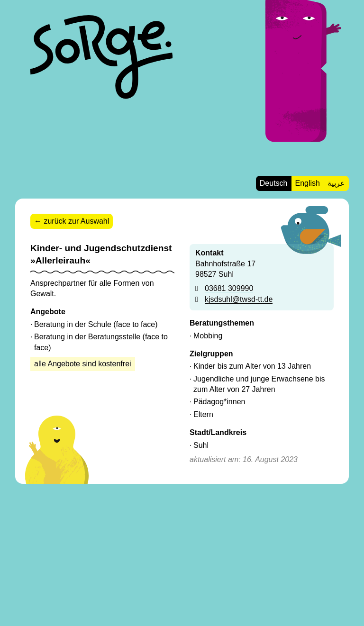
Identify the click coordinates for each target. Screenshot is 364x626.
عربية (336, 183)
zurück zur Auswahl (76, 221)
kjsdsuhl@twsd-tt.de (239, 299)
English (308, 183)
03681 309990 (229, 288)
